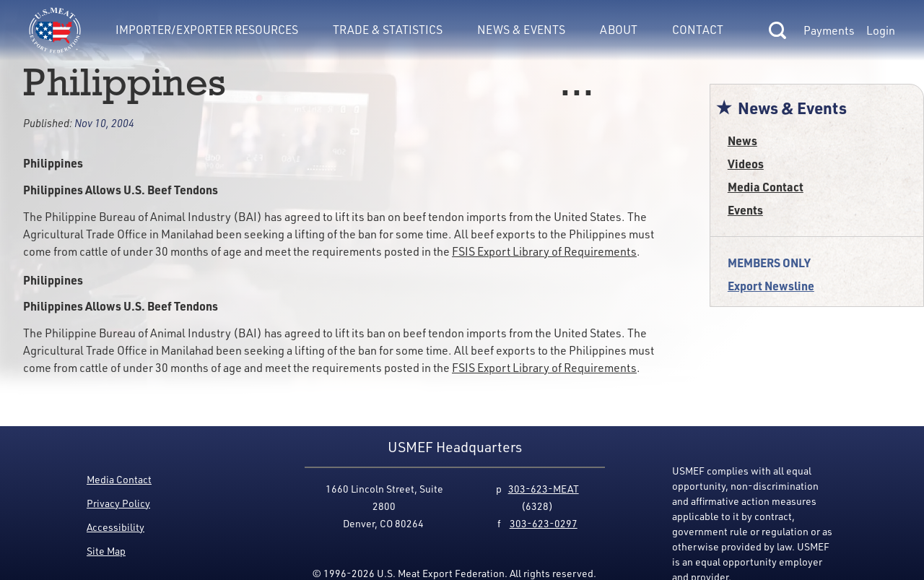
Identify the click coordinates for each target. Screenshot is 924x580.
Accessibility (115, 527)
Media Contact (766, 187)
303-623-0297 (544, 523)
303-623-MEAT (544, 489)
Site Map (106, 551)
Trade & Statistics (388, 30)
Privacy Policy (118, 503)
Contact (698, 30)
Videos (746, 164)
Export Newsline (771, 286)
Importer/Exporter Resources (207, 30)
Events (745, 210)
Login (881, 30)
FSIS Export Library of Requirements (544, 251)
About (619, 30)
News (742, 140)
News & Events (521, 30)
